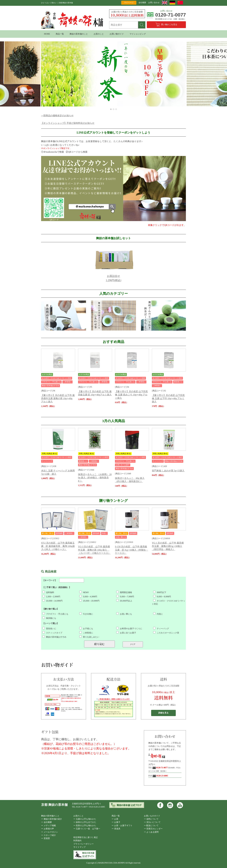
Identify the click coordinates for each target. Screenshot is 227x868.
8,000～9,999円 (162, 597)
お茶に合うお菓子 (126, 633)
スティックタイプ (52, 633)
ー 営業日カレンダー (153, 829)
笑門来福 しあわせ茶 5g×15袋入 (168, 471)
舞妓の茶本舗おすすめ (54, 637)
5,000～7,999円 (125, 597)
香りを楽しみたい (89, 637)
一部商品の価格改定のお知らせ (57, 116)
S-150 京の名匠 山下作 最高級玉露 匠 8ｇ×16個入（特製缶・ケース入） (132, 550)
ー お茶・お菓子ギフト (122, 826)
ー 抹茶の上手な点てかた (85, 822)
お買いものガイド (152, 816)
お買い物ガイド (117, 34)
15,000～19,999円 (89, 601)
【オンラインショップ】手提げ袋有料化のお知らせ (68, 123)
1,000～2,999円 (51, 597)
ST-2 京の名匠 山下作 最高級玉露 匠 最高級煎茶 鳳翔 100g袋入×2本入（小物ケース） (58, 546)
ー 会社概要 (46, 822)
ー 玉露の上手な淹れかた (85, 819)
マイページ (129, 3)
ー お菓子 (116, 822)
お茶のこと (99, 34)
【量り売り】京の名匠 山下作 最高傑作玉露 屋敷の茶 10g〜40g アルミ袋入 (58, 398)
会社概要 (142, 3)
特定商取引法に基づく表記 (86, 837)
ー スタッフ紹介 (48, 835)
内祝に (158, 614)
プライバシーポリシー (84, 844)
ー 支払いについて (152, 822)
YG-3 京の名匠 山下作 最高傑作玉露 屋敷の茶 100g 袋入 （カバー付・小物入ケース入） (94, 550)
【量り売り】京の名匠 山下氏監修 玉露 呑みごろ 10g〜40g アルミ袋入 (131, 395)
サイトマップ (79, 847)
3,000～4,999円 (88, 597)
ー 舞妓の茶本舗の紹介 (52, 819)
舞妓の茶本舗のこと (79, 34)
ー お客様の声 (47, 829)
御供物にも (49, 618)
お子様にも (86, 629)
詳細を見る (163, 713)
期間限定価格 (124, 592)
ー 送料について (151, 819)
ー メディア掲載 (48, 826)
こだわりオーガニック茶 (166, 633)
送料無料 (48, 592)
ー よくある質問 (151, 832)
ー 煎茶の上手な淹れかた (85, 826)
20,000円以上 (124, 601)
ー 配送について (151, 826)
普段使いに (49, 629)
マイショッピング (138, 34)
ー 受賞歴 (45, 838)
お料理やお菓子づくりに (129, 629)
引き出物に (86, 614)
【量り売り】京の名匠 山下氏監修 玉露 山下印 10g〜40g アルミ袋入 (168, 398)
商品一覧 (60, 34)
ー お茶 (115, 819)
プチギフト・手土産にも (55, 614)
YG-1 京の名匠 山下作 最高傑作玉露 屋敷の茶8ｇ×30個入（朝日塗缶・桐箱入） (168, 546)
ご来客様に (86, 633)
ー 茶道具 (116, 829)
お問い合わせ (154, 3)
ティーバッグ (161, 629)
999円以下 (160, 592)
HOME (47, 34)
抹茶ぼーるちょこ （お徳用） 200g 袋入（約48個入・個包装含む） (95, 478)
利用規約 (77, 841)
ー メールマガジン (50, 832)
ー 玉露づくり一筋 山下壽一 (87, 829)
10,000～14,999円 (52, 601)
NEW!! (84, 592)
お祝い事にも (124, 614)
